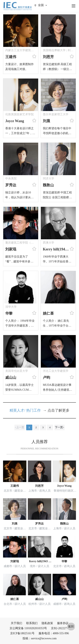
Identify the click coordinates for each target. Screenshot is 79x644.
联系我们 (32, 623)
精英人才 (17, 410)
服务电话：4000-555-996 (54, 633)
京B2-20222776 (60, 628)
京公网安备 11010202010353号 (28, 628)
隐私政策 (47, 623)
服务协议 (63, 623)
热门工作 (34, 410)
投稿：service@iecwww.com (40, 638)
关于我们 (16, 623)
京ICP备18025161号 (22, 633)
